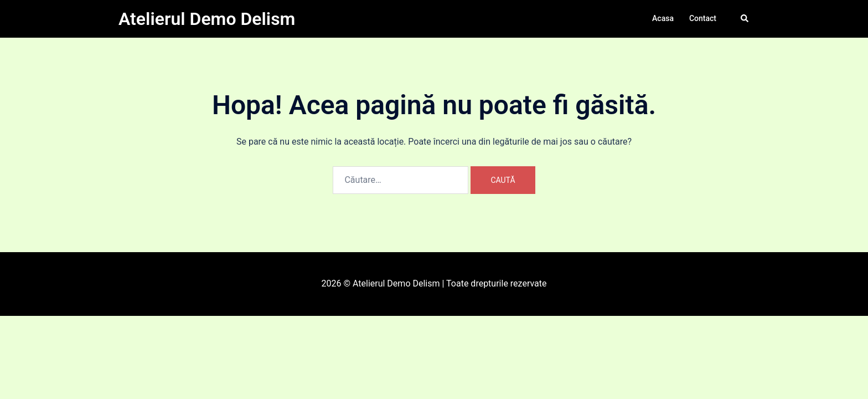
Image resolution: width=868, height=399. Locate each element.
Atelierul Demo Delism (207, 19)
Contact (703, 18)
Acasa (663, 18)
